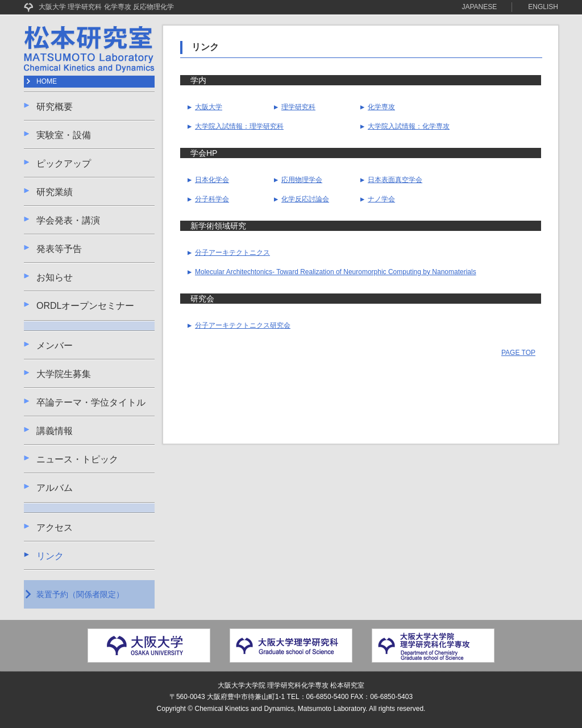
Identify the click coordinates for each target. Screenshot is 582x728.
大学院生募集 (64, 374)
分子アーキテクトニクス (229, 253)
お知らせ (55, 277)
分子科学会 (208, 199)
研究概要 (55, 107)
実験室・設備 (64, 135)
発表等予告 (59, 249)
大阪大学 (205, 107)
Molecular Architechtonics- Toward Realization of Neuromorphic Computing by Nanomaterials (332, 272)
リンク (50, 556)
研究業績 (55, 192)
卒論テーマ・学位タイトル (91, 402)
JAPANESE (480, 7)
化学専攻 (378, 107)
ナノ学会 (378, 199)
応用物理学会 (298, 180)
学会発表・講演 (68, 220)
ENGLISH (543, 7)
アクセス (55, 528)
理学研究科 (295, 107)
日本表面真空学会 (391, 180)
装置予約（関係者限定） (80, 594)
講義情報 (55, 431)
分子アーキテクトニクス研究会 (239, 325)
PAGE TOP (518, 353)
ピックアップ (64, 164)
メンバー (55, 346)
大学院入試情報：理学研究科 (236, 126)
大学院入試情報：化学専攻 (405, 126)
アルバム (55, 488)
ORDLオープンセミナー (85, 306)
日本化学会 (208, 180)
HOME (47, 81)
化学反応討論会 (302, 199)
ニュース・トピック (77, 459)
